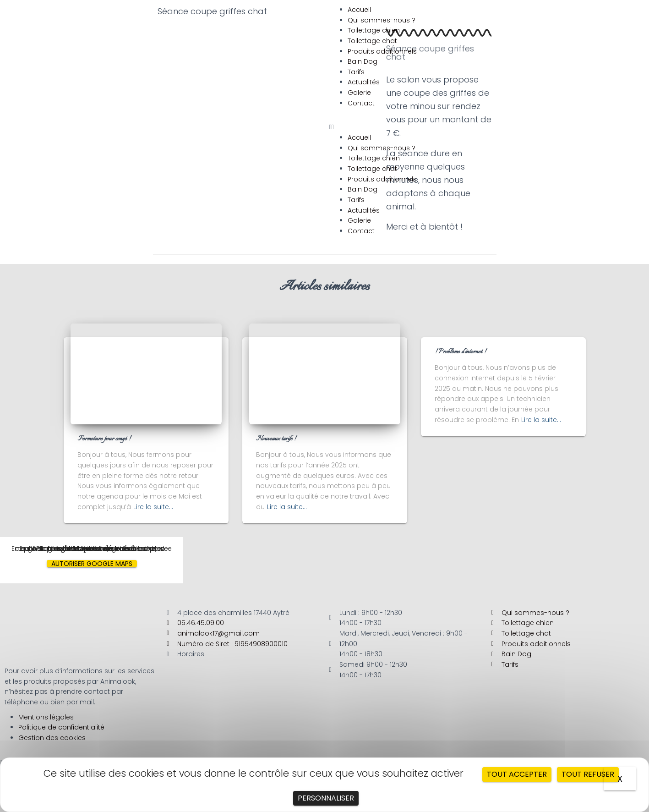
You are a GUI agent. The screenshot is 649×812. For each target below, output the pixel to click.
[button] (487, 127)
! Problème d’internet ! (460, 352)
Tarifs (356, 72)
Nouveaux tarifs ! (276, 439)
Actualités (364, 82)
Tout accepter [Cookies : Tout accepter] (517, 774)
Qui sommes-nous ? (382, 20)
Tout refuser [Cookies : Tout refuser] (588, 774)
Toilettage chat (372, 41)
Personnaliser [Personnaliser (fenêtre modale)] (326, 798)
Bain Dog (363, 61)
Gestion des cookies (52, 738)
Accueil (359, 10)
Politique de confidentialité (61, 727)
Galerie (359, 93)
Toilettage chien (374, 30)
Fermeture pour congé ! (104, 439)
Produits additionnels (382, 51)
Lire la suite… (153, 507)
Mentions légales (46, 717)
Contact (361, 103)
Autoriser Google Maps (92, 564)
